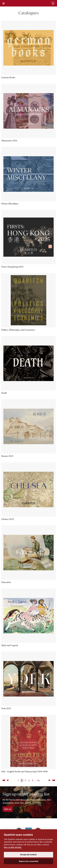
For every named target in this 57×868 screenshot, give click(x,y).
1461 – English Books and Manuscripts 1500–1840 (25, 772)
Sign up (8, 809)
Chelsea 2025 (8, 519)
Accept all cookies (28, 855)
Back (8, 780)
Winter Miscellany (10, 204)
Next (50, 780)
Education (6, 582)
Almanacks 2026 (9, 141)
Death (4, 393)
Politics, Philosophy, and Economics (18, 330)
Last (54, 780)
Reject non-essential (29, 861)
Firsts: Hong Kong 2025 (12, 267)
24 (38, 780)
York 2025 (6, 708)
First (4, 780)
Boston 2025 (7, 456)
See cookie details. (13, 847)
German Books (8, 77)
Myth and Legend (10, 645)
